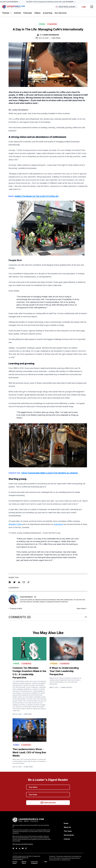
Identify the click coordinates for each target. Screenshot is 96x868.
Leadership (52, 24)
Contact (67, 839)
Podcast (54, 663)
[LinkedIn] (20, 848)
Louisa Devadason (51, 35)
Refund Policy (24, 862)
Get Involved (69, 835)
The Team (68, 831)
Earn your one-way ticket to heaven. (23, 844)
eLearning (48, 13)
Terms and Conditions (34, 862)
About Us (67, 827)
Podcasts (28, 13)
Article (42, 24)
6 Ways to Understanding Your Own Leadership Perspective (64, 671)
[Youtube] (23, 848)
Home (66, 823)
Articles (18, 13)
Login (84, 7)
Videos (37, 13)
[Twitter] (16, 848)
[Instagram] (26, 848)
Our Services (61, 13)
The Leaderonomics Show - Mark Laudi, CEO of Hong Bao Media (29, 752)
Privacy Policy (15, 862)
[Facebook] (13, 848)
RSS (46, 862)
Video (16, 745)
